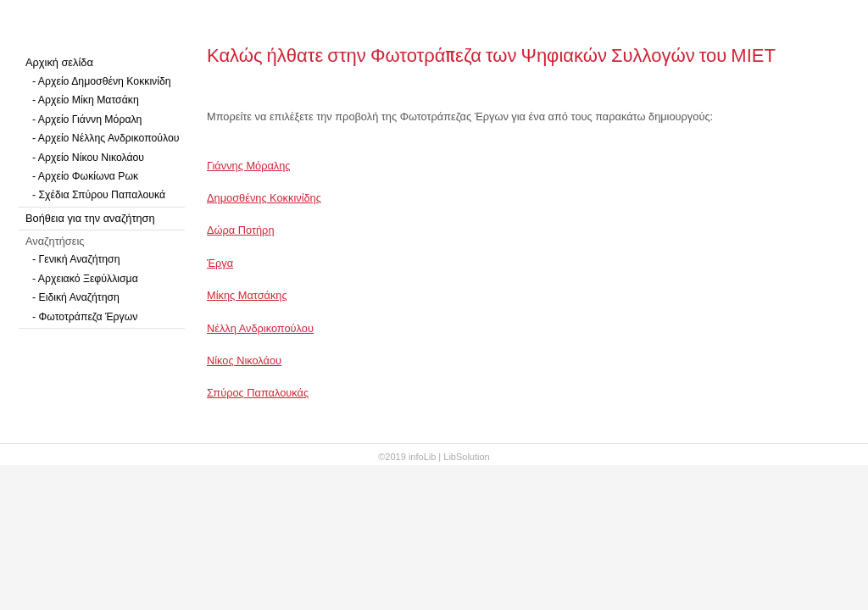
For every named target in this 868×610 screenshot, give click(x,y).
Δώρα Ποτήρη (241, 230)
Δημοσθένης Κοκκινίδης (264, 198)
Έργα (220, 263)
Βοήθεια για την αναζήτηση (90, 218)
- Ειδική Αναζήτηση (76, 297)
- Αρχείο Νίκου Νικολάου (88, 158)
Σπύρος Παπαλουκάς (258, 393)
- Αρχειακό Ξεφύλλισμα (85, 279)
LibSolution (466, 457)
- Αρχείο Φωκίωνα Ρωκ (85, 176)
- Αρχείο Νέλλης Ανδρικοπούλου (106, 138)
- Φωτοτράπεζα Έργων (85, 317)
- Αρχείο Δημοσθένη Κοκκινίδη (102, 81)
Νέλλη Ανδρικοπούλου (260, 328)
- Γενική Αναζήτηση (76, 259)
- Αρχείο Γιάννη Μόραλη (87, 119)
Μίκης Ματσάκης (247, 295)
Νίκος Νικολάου (244, 360)
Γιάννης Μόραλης (249, 166)
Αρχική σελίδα (59, 62)
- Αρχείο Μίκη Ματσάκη (86, 100)
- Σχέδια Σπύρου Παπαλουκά (99, 195)
